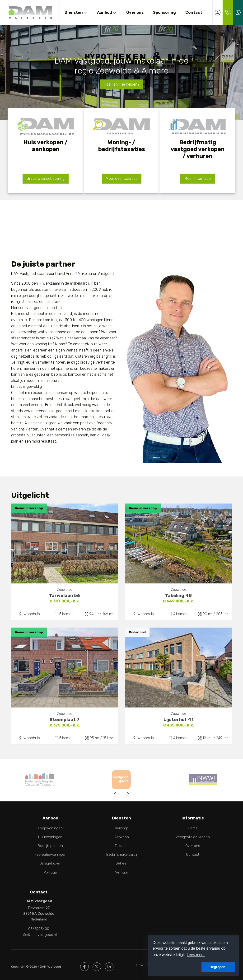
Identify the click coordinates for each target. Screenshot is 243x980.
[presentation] (116, 794)
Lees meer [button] (196, 955)
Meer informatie (198, 178)
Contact (194, 12)
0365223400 (39, 929)
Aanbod (107, 12)
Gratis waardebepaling (46, 178)
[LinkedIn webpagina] (109, 966)
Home (139, 965)
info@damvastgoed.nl (39, 934)
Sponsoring (164, 12)
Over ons (135, 12)
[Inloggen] (218, 13)
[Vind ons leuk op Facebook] (84, 966)
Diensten (76, 12)
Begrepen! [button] (218, 967)
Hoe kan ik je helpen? (122, 84)
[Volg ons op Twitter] (97, 966)
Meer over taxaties (122, 178)
